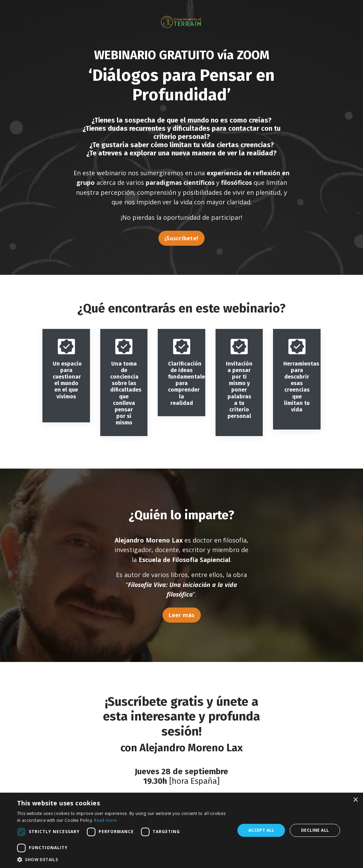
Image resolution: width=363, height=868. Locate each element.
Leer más (182, 616)
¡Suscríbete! (181, 239)
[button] (123, 859)
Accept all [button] (261, 830)
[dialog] (181, 830)
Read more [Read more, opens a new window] (105, 820)
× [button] (355, 800)
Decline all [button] (315, 830)
